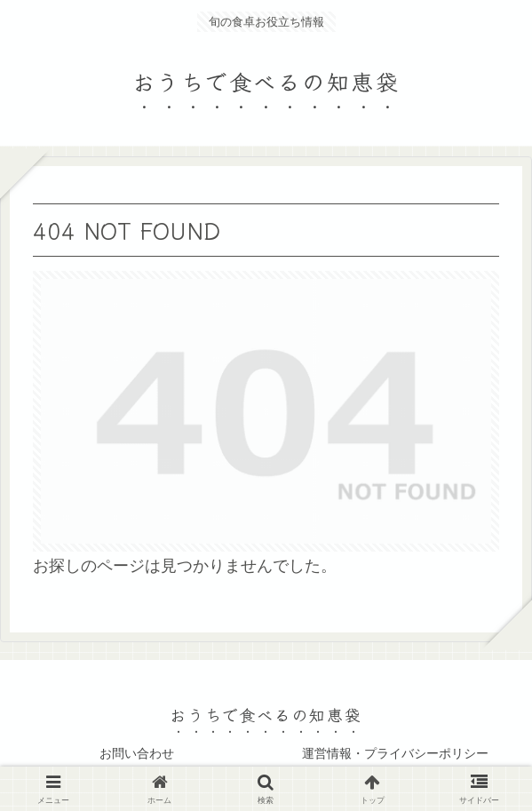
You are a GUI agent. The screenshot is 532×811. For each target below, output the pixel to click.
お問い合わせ (137, 753)
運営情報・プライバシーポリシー (395, 753)
